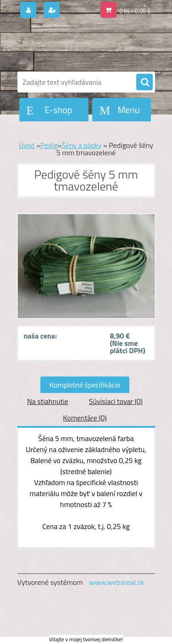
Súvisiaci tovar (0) (116, 401)
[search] (144, 82)
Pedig (49, 145)
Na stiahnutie (48, 401)
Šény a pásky (81, 145)
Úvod (27, 145)
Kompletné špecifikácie (85, 385)
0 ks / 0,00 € (135, 11)
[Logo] (80, 45)
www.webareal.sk (117, 582)
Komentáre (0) (85, 418)
